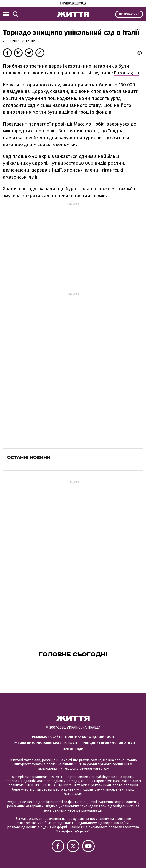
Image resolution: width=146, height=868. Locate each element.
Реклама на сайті (47, 737)
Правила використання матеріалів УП (44, 743)
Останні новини (29, 457)
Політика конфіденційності (90, 737)
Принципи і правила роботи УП (108, 743)
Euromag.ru (127, 73)
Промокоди (73, 749)
